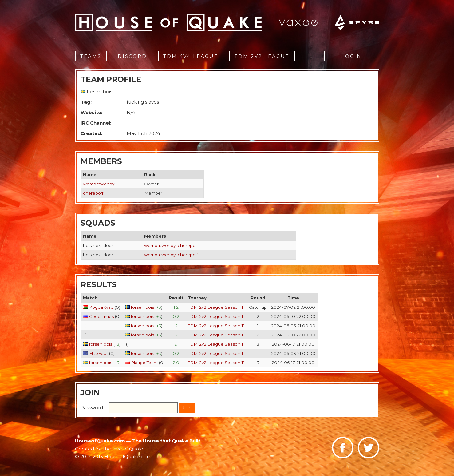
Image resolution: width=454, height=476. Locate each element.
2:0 (176, 363)
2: (176, 344)
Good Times (101, 316)
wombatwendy (99, 184)
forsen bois (142, 307)
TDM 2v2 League (262, 56)
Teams (91, 56)
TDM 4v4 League (191, 56)
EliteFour (99, 353)
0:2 (176, 316)
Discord (132, 56)
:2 (176, 326)
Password (92, 408)
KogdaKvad (101, 307)
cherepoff (93, 193)
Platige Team (144, 363)
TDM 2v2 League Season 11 (216, 307)
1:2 (176, 307)
